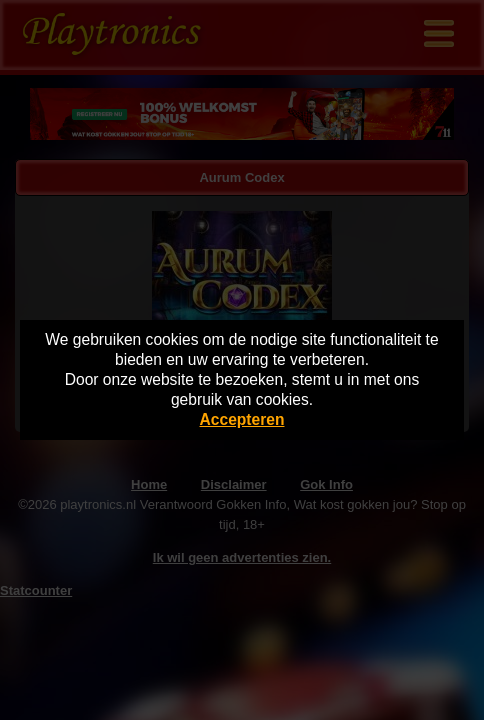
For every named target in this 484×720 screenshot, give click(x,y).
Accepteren (242, 419)
